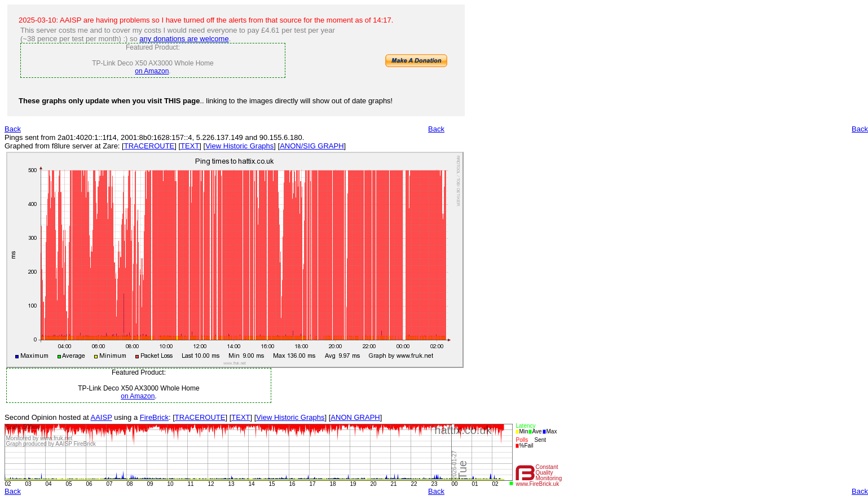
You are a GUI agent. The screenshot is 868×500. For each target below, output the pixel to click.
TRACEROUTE (149, 146)
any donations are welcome (184, 39)
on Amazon (152, 71)
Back (13, 129)
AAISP (102, 417)
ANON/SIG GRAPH (312, 146)
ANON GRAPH (355, 417)
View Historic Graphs (239, 146)
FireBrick (154, 417)
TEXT (190, 146)
